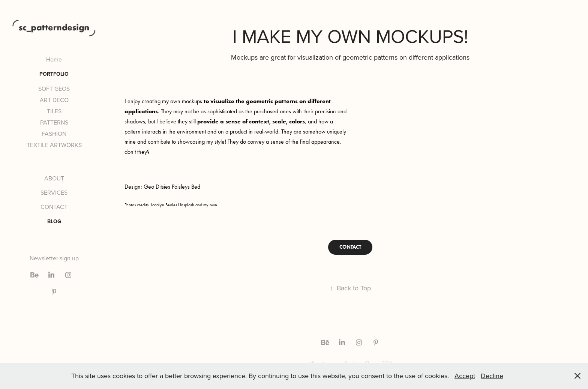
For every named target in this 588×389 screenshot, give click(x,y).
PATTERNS (54, 122)
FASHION (54, 134)
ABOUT (54, 178)
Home (54, 59)
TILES (54, 111)
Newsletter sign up (54, 258)
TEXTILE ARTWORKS (54, 145)
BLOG (54, 221)
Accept (465, 376)
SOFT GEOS (54, 89)
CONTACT (54, 207)
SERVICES (54, 192)
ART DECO (54, 100)
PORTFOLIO (54, 74)
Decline (492, 376)
